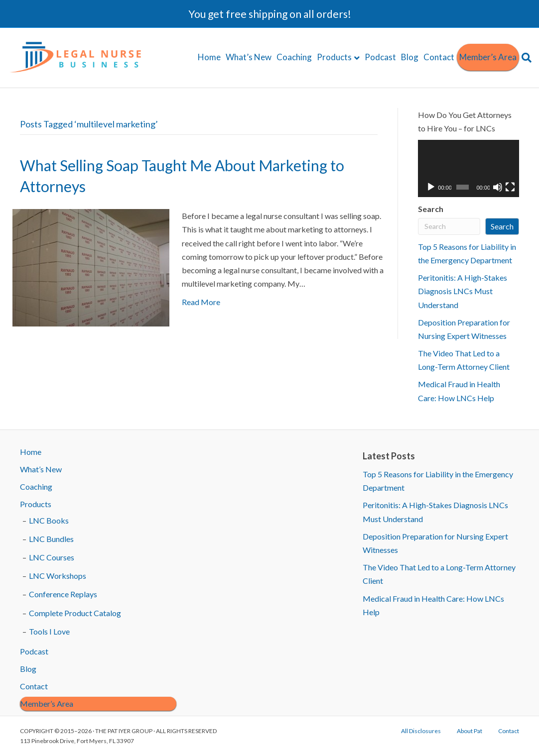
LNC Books (49, 520)
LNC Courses (52, 557)
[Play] (431, 187)
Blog (410, 57)
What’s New (249, 57)
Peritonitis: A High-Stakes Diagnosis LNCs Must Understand (463, 291)
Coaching (294, 57)
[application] (469, 168)
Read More (201, 302)
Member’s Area (488, 57)
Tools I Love (49, 631)
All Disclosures (421, 731)
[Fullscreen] (510, 187)
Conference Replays (63, 594)
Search (431, 209)
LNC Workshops (58, 576)
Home (209, 57)
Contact (439, 57)
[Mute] (498, 187)
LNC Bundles (51, 539)
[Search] (525, 58)
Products (334, 57)
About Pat (470, 731)
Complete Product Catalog (75, 613)
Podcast (380, 57)
